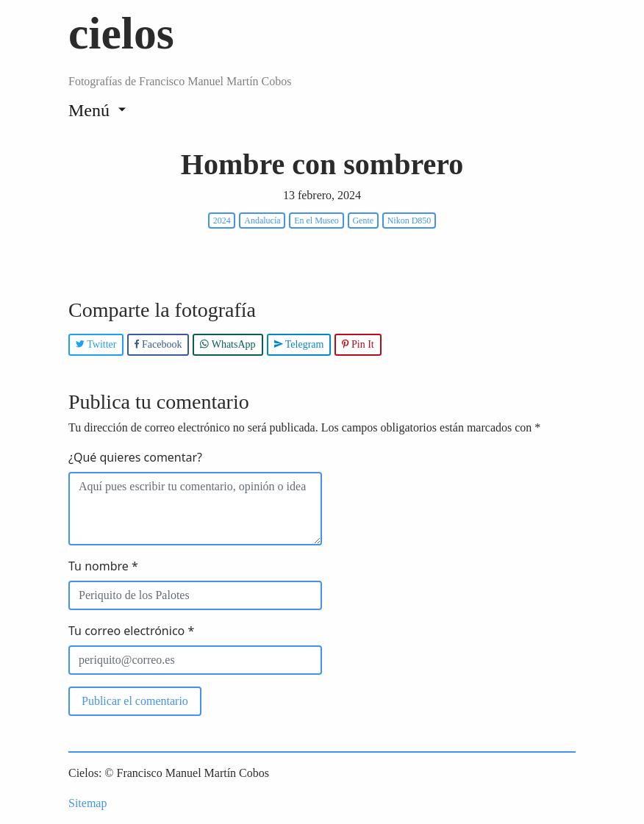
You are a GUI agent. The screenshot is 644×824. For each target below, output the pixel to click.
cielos (121, 33)
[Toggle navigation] (97, 110)
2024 (222, 221)
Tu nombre (103, 566)
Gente (363, 221)
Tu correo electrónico (131, 631)
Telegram (299, 344)
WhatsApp (228, 344)
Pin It (358, 344)
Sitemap (87, 803)
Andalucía (262, 221)
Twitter (96, 344)
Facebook (158, 344)
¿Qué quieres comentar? (135, 457)
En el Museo (316, 221)
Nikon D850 (409, 221)
